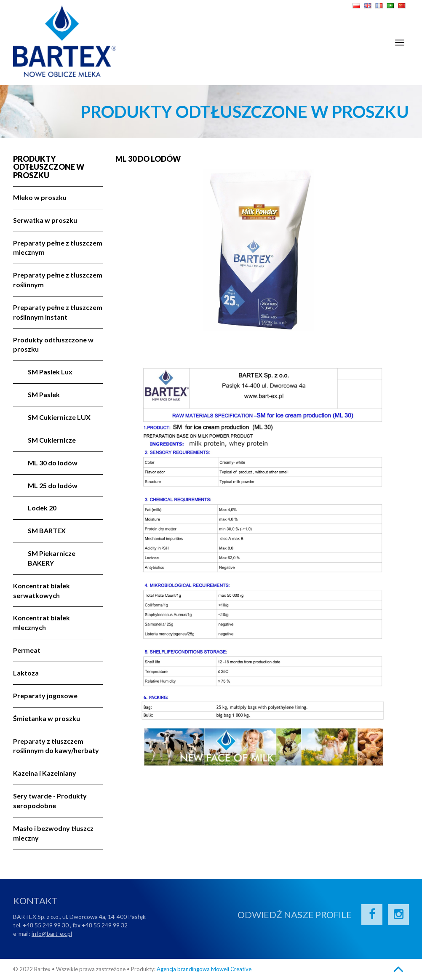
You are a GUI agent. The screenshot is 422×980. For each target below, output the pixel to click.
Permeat (27, 650)
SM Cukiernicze (52, 440)
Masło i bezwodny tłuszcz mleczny (53, 833)
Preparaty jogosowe (45, 696)
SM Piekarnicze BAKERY (52, 558)
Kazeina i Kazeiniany (45, 773)
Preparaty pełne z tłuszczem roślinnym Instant (58, 312)
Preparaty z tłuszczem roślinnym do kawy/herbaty (56, 746)
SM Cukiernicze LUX (59, 417)
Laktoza (26, 673)
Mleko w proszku (40, 197)
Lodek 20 (42, 508)
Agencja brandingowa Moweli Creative (204, 969)
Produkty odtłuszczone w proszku (49, 168)
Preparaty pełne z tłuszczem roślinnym (58, 280)
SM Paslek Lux (50, 372)
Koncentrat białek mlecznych (41, 622)
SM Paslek (44, 394)
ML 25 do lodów (53, 485)
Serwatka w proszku (45, 220)
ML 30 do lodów (53, 463)
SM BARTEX (47, 530)
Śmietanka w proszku (47, 718)
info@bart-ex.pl (52, 933)
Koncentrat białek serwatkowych (41, 590)
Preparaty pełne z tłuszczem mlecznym (58, 248)
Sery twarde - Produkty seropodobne (50, 801)
